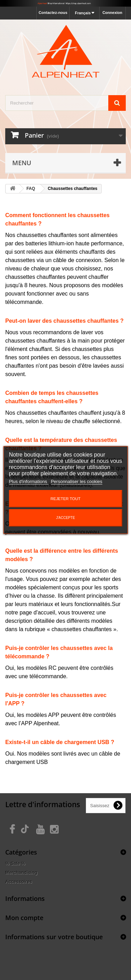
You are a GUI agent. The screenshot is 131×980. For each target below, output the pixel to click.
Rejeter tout (66, 499)
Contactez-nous (53, 13)
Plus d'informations (28, 481)
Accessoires (19, 882)
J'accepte (65, 518)
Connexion (112, 13)
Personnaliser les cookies (76, 481)
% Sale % (15, 863)
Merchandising (21, 872)
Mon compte (24, 918)
